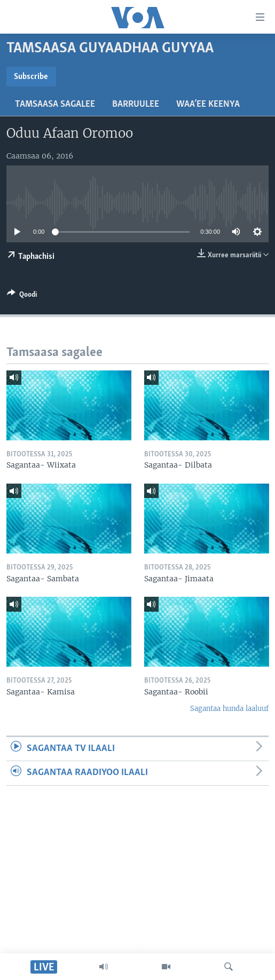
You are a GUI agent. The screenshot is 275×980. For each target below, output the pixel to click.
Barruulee (136, 104)
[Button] (22, 296)
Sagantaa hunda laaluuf (229, 709)
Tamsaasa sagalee (55, 104)
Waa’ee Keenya (208, 104)
